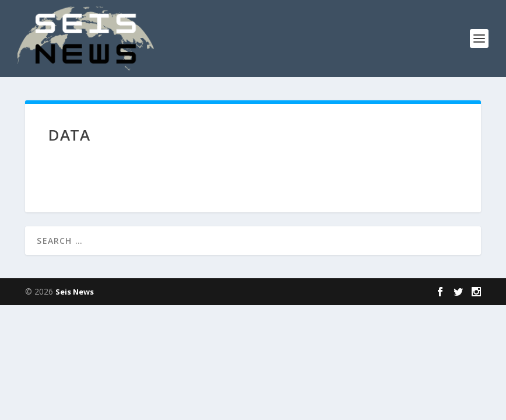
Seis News (75, 292)
